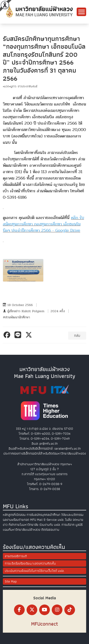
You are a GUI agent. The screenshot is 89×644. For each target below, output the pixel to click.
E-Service (50, 520)
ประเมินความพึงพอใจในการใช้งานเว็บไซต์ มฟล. (35, 571)
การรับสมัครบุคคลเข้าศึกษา (43, 515)
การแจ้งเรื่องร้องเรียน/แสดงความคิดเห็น (30, 563)
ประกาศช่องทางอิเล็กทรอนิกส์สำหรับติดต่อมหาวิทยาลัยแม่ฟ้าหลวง (45, 453)
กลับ (77, 336)
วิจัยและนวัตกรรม (72, 515)
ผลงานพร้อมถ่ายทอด (16, 520)
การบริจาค (68, 525)
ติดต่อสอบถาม (50, 530)
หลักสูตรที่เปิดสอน (14, 515)
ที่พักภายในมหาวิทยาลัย (23, 525)
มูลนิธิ (79, 525)
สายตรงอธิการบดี (16, 556)
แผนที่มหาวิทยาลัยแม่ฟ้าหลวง (22, 530)
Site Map (11, 581)
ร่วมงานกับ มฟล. (50, 525)
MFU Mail (36, 520)
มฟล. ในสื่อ (65, 520)
